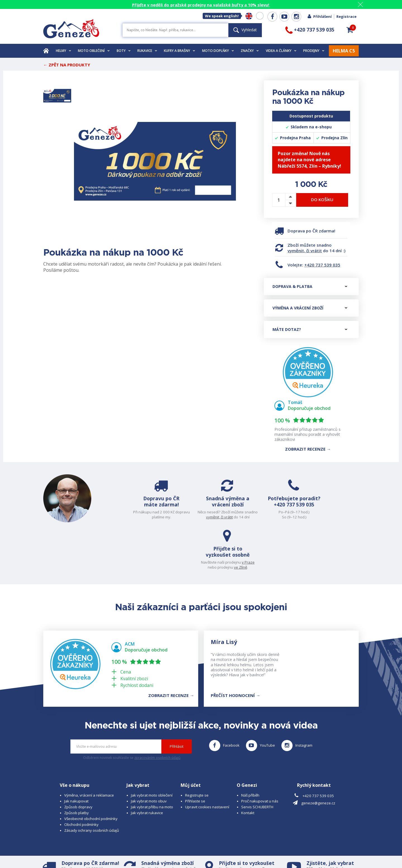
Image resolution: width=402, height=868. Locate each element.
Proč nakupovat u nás (260, 756)
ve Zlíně (339, 517)
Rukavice (147, 51)
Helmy (64, 51)
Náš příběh (250, 750)
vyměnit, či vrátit (305, 251)
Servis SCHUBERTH (257, 762)
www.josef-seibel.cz (119, 853)
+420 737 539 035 (322, 265)
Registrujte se (197, 750)
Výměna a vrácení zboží (310, 308)
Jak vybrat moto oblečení (152, 750)
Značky (250, 51)
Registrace (346, 16)
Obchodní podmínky (81, 780)
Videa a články (281, 51)
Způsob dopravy (78, 762)
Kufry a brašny (180, 51)
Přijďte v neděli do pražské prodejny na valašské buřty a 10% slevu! (201, 5)
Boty (124, 51)
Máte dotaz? (310, 329)
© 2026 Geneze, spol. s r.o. (66, 848)
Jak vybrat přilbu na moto (152, 762)
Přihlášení (319, 16)
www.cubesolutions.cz (215, 848)
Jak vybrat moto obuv (149, 756)
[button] (350, 30)
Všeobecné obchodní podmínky (91, 774)
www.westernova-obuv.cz (161, 853)
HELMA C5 (344, 51)
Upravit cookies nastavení (207, 762)
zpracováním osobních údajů (157, 713)
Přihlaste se (195, 756)
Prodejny (314, 51)
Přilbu (311, 824)
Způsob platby (76, 768)
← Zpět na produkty (67, 65)
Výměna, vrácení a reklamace (89, 750)
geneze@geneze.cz (318, 758)
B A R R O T (163, 848)
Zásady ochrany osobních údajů (92, 785)
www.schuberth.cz (82, 853)
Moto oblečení (94, 51)
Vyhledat (245, 30)
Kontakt (248, 768)
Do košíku (322, 199)
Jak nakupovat (76, 756)
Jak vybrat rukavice (147, 768)
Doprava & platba (310, 286)
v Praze (346, 512)
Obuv (329, 829)
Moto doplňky (218, 51)
